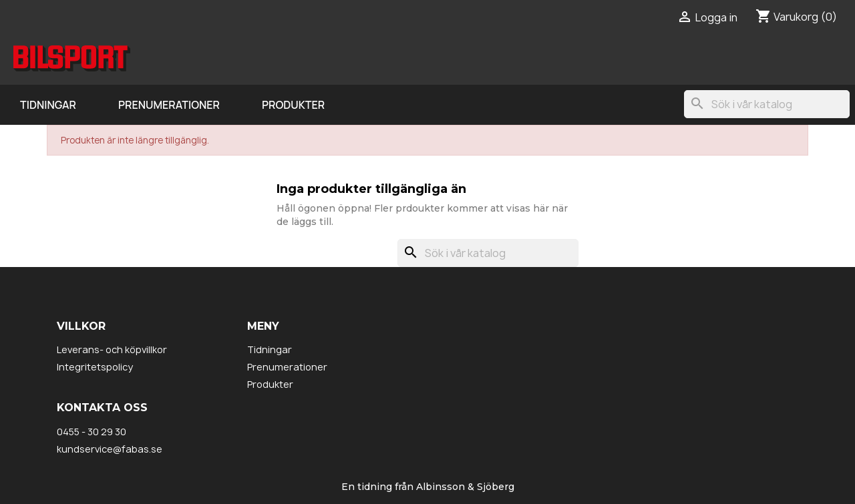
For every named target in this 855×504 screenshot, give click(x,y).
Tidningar (48, 105)
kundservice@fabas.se (110, 449)
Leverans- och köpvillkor (112, 349)
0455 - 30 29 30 (92, 432)
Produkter (293, 105)
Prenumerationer (169, 105)
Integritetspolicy (95, 367)
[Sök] (767, 104)
